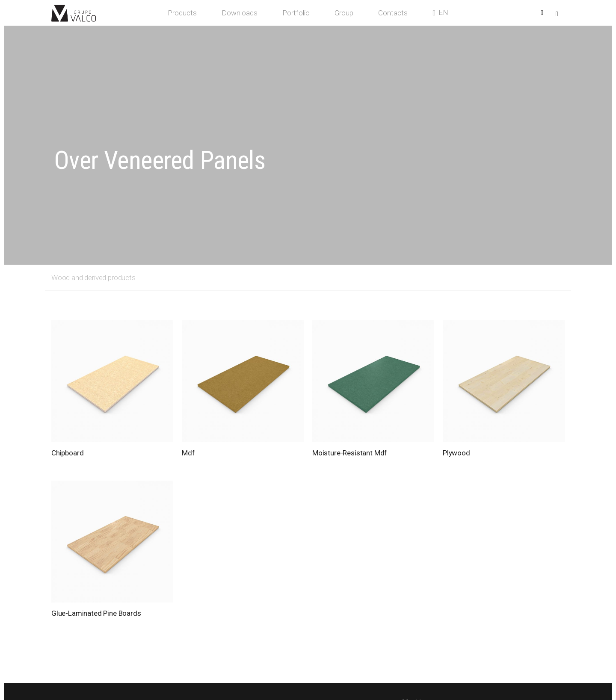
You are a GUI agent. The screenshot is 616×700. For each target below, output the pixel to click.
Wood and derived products (93, 278)
